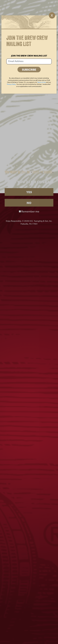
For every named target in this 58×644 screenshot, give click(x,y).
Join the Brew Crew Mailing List (29, 56)
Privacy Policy (11, 84)
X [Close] (52, 16)
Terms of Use (42, 82)
